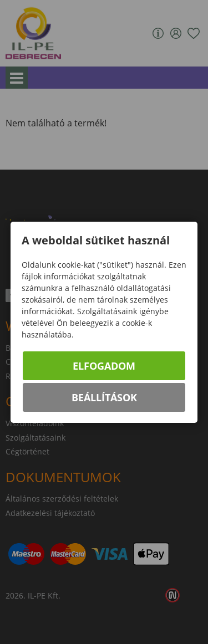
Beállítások (104, 397)
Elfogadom (104, 366)
